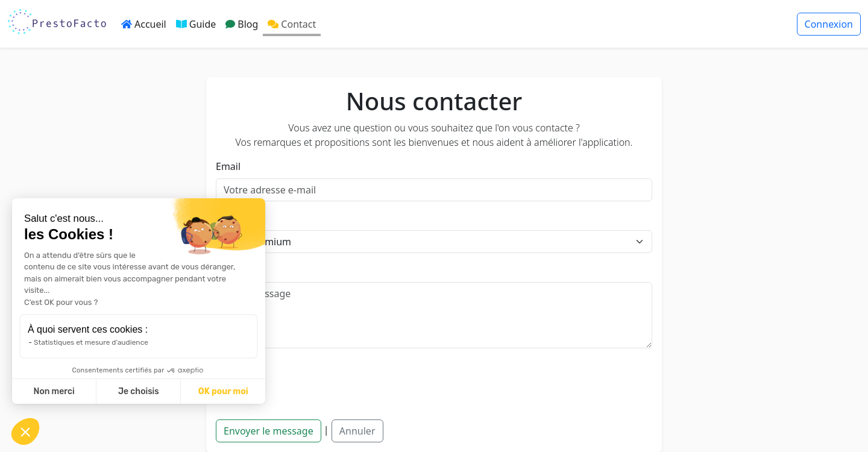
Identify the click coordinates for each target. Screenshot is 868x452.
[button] (25, 432)
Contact (292, 24)
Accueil (144, 24)
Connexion (829, 24)
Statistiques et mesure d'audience (91, 342)
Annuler (357, 431)
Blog (242, 24)
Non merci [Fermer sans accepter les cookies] (54, 391)
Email (228, 166)
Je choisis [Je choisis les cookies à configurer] (139, 391)
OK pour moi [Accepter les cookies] (223, 391)
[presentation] (307, 381)
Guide (196, 24)
